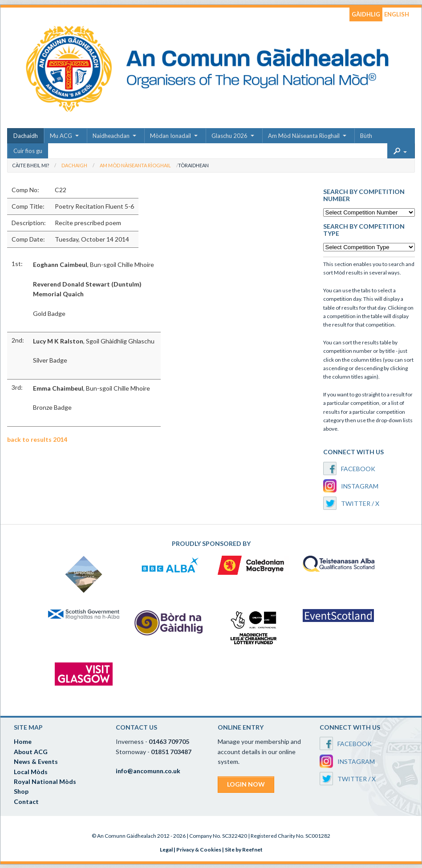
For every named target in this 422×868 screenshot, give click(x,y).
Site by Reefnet (244, 850)
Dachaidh (26, 136)
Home (23, 741)
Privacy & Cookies (199, 850)
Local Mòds (31, 772)
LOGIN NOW (246, 784)
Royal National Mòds (45, 781)
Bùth (366, 136)
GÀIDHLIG (366, 14)
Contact (26, 801)
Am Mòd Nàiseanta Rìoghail (304, 136)
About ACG (31, 752)
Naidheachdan (111, 136)
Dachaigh (74, 165)
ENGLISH (397, 14)
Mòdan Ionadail (170, 136)
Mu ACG (61, 136)
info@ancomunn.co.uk (148, 771)
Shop (21, 791)
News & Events (36, 761)
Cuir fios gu (28, 151)
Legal (166, 850)
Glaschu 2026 (229, 136)
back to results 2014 (37, 439)
